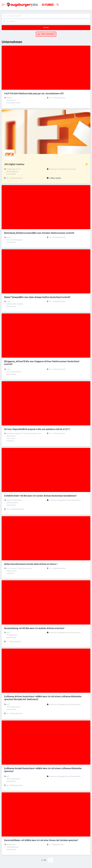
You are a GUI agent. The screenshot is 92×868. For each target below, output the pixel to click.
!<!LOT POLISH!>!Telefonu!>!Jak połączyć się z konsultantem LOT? (34, 94)
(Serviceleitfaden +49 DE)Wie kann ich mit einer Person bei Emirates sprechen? (41, 840)
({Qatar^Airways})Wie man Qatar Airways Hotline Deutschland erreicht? (37, 297)
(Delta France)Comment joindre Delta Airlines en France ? (31, 564)
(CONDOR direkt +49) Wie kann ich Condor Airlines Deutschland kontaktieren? (40, 496)
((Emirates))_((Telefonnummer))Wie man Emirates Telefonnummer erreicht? (39, 233)
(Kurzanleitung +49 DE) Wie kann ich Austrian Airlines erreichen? (34, 628)
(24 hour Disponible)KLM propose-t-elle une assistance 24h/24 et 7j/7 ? (37, 429)
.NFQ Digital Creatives (14, 164)
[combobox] (46, 16)
